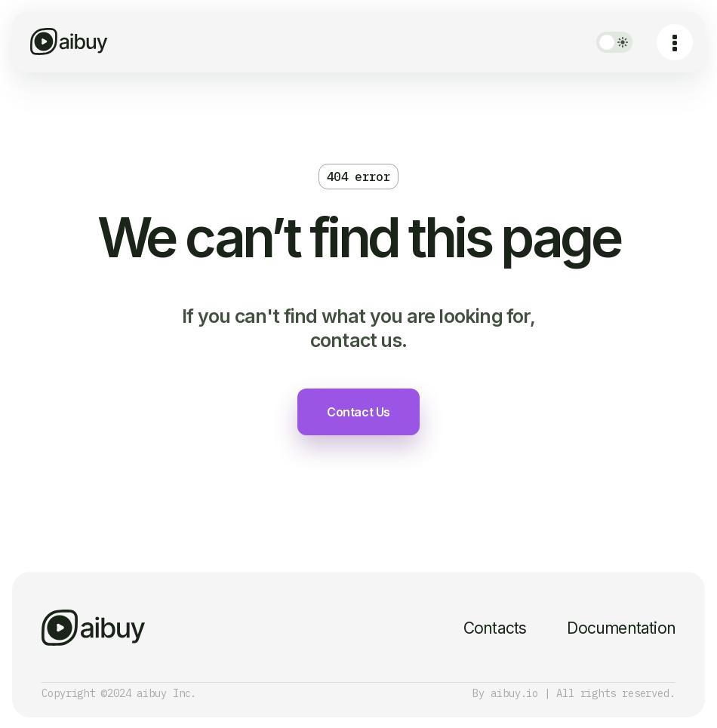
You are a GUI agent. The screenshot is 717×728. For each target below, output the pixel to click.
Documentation (621, 628)
